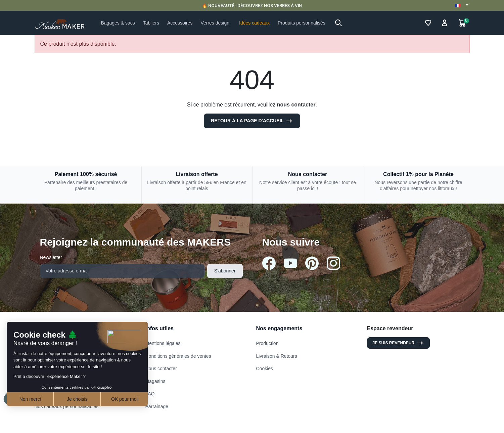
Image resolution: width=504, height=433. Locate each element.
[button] (338, 23)
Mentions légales (163, 343)
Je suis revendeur (399, 343)
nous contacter (296, 105)
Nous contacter (161, 369)
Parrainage (157, 406)
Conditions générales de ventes (178, 356)
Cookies (265, 369)
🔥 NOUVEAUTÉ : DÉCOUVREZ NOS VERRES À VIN (252, 6)
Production (267, 343)
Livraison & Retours (277, 356)
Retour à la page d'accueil (252, 121)
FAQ (150, 394)
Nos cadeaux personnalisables (67, 406)
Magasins (155, 381)
